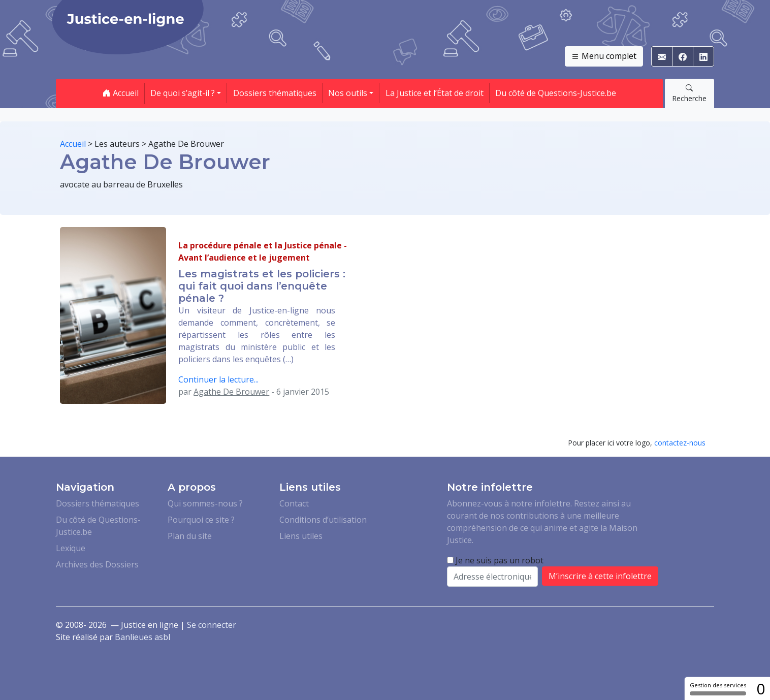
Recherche (689, 93)
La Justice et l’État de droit (435, 93)
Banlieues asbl (142, 637)
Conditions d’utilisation (323, 520)
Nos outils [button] (348, 93)
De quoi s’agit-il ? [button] (183, 93)
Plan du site (190, 536)
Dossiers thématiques (275, 93)
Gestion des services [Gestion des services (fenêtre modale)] (718, 688)
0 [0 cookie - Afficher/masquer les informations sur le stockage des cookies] (761, 689)
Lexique (71, 548)
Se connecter (212, 625)
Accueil (121, 93)
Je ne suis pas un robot (495, 560)
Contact (294, 503)
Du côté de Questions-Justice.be (556, 93)
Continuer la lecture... (218, 379)
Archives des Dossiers (97, 564)
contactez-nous (680, 443)
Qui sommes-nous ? (205, 503)
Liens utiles (301, 536)
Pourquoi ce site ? (201, 520)
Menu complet (604, 56)
